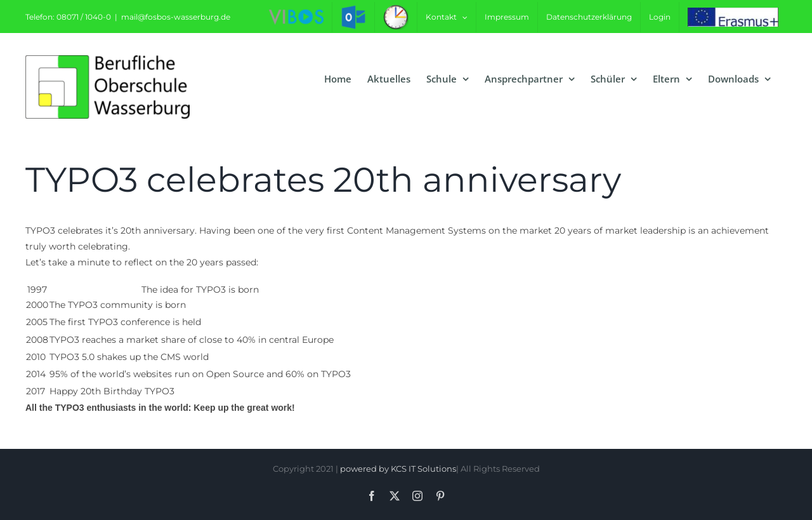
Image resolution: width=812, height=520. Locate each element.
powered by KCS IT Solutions (398, 469)
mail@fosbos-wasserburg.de (176, 17)
